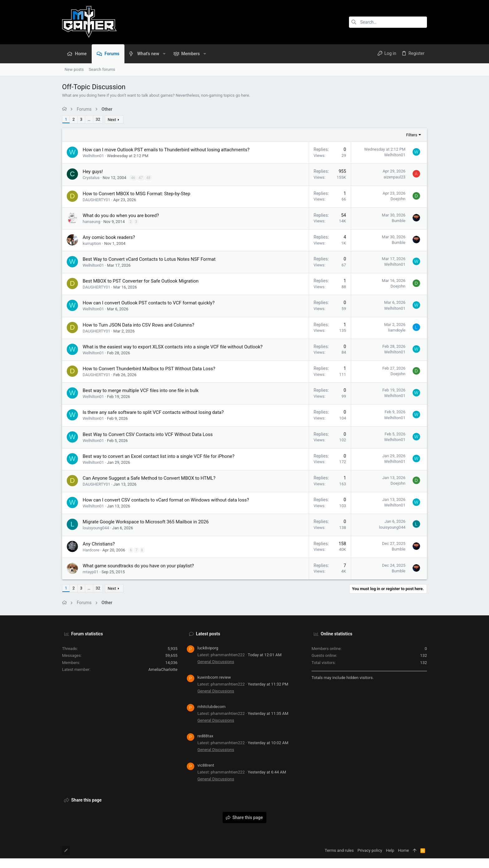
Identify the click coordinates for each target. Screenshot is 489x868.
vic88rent (206, 765)
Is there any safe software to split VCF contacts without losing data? (153, 412)
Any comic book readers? (109, 237)
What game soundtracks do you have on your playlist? (138, 566)
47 (141, 178)
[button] (164, 54)
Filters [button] (412, 135)
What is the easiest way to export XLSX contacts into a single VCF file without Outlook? (173, 347)
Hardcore (91, 550)
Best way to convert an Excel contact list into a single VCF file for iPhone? (159, 456)
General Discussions (216, 662)
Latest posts (208, 634)
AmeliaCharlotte (163, 669)
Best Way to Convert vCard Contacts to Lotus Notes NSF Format (149, 259)
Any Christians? (99, 544)
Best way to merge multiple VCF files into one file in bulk (141, 390)
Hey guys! (93, 172)
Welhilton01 (93, 156)
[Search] (388, 22)
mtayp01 (91, 572)
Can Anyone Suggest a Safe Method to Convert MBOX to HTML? (149, 478)
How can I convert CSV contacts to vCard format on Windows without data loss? (166, 500)
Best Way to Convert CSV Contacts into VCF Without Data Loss (148, 434)
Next (112, 120)
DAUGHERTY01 (97, 200)
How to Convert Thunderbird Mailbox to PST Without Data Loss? (149, 369)
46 (133, 178)
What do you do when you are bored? (121, 216)
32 (98, 119)
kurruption (92, 243)
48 (148, 178)
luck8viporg (208, 648)
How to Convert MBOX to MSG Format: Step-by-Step (136, 194)
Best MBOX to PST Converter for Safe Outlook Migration (140, 281)
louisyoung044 (96, 528)
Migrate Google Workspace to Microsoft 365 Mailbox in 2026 (146, 522)
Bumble (399, 221)
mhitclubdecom (211, 707)
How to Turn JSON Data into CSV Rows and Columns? (138, 325)
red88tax (205, 736)
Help (390, 850)
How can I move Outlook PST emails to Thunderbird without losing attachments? (166, 150)
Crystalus (91, 178)
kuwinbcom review (214, 677)
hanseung (92, 222)
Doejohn (398, 199)
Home (403, 850)
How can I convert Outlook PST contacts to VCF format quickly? (149, 303)
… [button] (89, 119)
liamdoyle (397, 330)
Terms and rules (339, 850)
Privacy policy (370, 850)
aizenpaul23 (395, 177)
